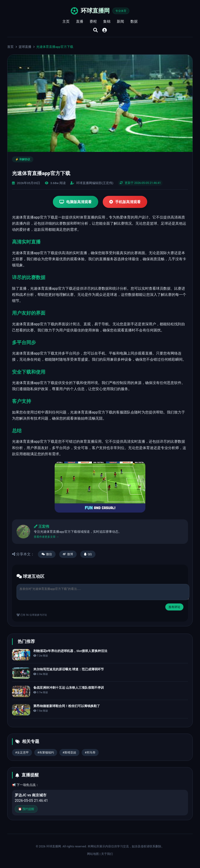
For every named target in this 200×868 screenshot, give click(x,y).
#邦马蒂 (90, 753)
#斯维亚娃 (69, 753)
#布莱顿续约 (46, 753)
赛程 (93, 21)
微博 (68, 554)
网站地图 (93, 854)
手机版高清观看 (125, 202)
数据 (134, 21)
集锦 (107, 21)
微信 (47, 554)
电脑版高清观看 (76, 202)
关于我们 (107, 854)
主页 (66, 21)
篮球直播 (25, 47)
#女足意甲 (22, 753)
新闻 (120, 21)
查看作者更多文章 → (46, 537)
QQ (88, 554)
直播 (80, 21)
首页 (10, 47)
